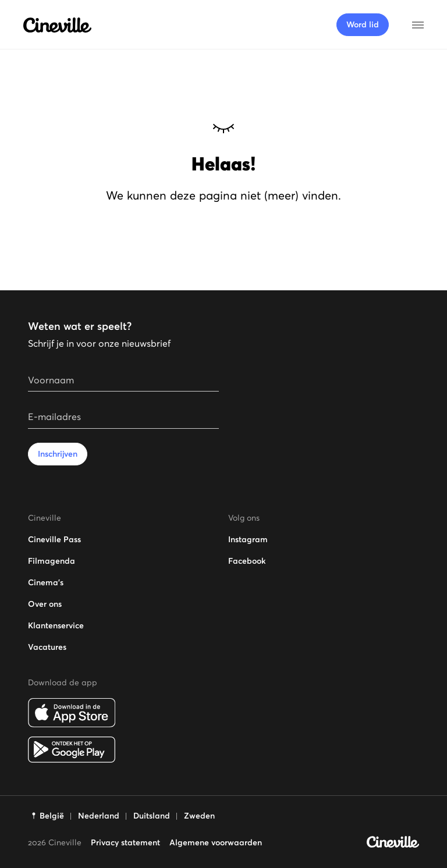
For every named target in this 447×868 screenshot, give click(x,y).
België (52, 816)
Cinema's (46, 582)
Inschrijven (58, 454)
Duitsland (152, 816)
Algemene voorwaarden (216, 842)
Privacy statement (125, 842)
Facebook (247, 561)
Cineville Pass (54, 539)
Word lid (363, 24)
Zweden (199, 816)
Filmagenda (52, 561)
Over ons (45, 604)
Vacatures (47, 647)
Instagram (248, 539)
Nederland (99, 816)
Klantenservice (56, 625)
